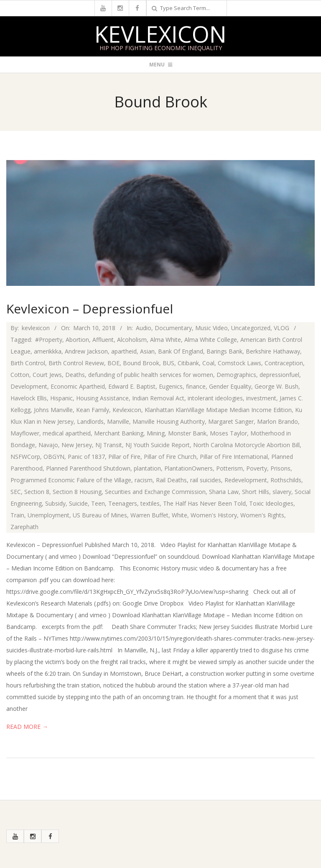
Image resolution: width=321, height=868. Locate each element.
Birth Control (28, 363)
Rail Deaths (171, 480)
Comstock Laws (239, 363)
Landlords (90, 421)
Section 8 (37, 492)
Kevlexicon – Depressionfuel (90, 309)
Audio (144, 328)
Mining (156, 433)
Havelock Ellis (29, 398)
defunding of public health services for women (151, 375)
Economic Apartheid (78, 386)
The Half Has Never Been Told (204, 503)
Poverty (257, 468)
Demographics (236, 375)
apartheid (124, 351)
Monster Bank (187, 433)
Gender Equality (230, 386)
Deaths (75, 375)
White (180, 515)
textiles (150, 503)
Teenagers (123, 503)
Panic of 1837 (86, 457)
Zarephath (24, 527)
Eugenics (171, 386)
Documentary (173, 328)
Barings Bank (224, 351)
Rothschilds (286, 480)
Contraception (284, 363)
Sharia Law (224, 492)
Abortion (77, 340)
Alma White (166, 340)
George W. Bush (276, 386)
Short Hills (256, 492)
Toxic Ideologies (271, 503)
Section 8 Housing (77, 492)
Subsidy (55, 503)
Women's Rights (262, 515)
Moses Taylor (228, 433)
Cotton (20, 375)
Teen (98, 503)
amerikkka (48, 351)
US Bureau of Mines (100, 515)
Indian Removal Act (158, 398)
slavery (282, 492)
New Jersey (77, 445)
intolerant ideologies (215, 398)
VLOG (282, 328)
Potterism (229, 468)
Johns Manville (53, 410)
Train (17, 515)
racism (144, 480)
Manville (118, 421)
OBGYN (54, 457)
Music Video (211, 328)
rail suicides (206, 480)
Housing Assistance (102, 398)
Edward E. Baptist (132, 386)
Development (29, 386)
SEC (16, 492)
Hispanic (61, 398)
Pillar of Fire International (234, 457)
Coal (208, 363)
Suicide (78, 503)
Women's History (214, 515)
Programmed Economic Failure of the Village (71, 480)
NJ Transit (109, 445)
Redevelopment (246, 480)
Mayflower (25, 433)
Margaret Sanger (231, 421)
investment (261, 398)
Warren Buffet (149, 515)
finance (196, 386)
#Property (49, 340)
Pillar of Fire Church (170, 457)
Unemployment (48, 515)
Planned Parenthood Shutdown (88, 468)
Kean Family (93, 410)
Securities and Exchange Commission (155, 492)
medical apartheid (67, 433)
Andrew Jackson (86, 351)
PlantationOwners (189, 468)
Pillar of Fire (124, 457)
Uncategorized (251, 328)
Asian (147, 351)
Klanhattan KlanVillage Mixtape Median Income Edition (218, 410)
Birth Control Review (76, 363)
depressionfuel (279, 375)
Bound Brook (141, 363)
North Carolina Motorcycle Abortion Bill (246, 445)
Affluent (103, 340)
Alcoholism (132, 340)
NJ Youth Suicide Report (158, 445)
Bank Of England (181, 351)
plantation (147, 468)
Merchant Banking (119, 433)
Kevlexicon (160, 34)
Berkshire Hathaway (273, 351)
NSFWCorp (25, 457)
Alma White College (211, 340)
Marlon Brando (278, 421)
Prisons (280, 468)
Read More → (27, 727)
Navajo (48, 445)
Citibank (188, 363)
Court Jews (47, 375)
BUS (168, 363)
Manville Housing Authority (169, 421)
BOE (113, 363)
